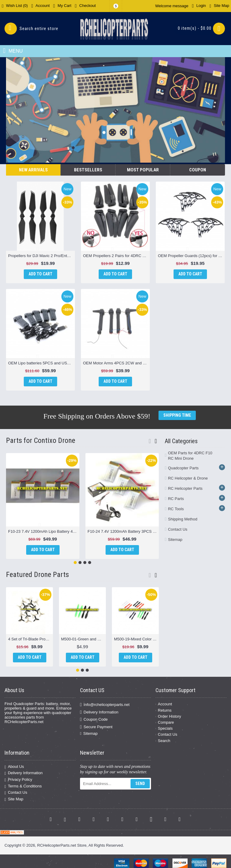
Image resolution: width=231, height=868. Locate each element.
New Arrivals (33, 170)
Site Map (14, 799)
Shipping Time (177, 415)
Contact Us (177, 529)
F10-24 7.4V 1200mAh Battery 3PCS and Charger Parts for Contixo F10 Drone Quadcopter (123, 531)
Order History (168, 716)
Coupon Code (94, 719)
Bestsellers (88, 170)
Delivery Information (99, 712)
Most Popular (143, 170)
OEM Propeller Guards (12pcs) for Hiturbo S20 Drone (191, 256)
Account (164, 704)
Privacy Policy (18, 780)
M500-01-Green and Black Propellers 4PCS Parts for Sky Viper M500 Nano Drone (83, 639)
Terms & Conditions (23, 786)
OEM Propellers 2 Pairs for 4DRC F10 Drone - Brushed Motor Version (116, 256)
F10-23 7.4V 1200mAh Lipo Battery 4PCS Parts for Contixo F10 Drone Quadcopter (44, 531)
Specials (164, 728)
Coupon (198, 170)
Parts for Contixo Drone (41, 440)
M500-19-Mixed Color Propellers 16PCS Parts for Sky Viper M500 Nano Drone (136, 639)
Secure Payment (96, 727)
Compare (165, 722)
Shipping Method (183, 519)
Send (140, 784)
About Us (14, 767)
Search (163, 741)
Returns (163, 710)
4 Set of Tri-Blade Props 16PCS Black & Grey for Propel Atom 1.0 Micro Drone (31, 639)
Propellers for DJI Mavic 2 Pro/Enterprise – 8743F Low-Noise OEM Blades (42, 256)
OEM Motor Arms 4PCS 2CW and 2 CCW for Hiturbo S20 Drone (116, 363)
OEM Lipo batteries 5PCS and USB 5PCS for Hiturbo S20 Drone (42, 363)
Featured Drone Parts (37, 575)
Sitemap (175, 540)
